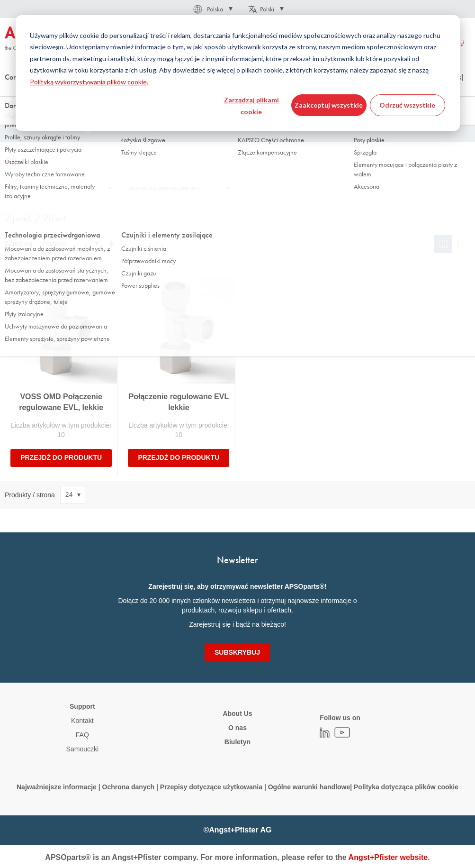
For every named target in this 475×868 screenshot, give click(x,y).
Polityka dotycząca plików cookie (406, 787)
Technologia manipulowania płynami (101, 94)
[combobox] (237, 70)
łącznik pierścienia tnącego (230, 94)
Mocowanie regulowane (308, 94)
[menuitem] (134, 42)
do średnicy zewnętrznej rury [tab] (164, 188)
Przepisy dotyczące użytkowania (211, 787)
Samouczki (82, 749)
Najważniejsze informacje (57, 787)
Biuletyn (237, 742)
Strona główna (23, 94)
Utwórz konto (421, 42)
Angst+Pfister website (388, 857)
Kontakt (82, 721)
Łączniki (171, 94)
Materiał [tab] (20, 188)
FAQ (82, 735)
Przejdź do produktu (61, 457)
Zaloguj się (377, 42)
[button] (212, 9)
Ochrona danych (128, 787)
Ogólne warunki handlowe (309, 787)
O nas (237, 728)
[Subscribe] (237, 652)
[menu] (220, 42)
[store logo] (45, 39)
